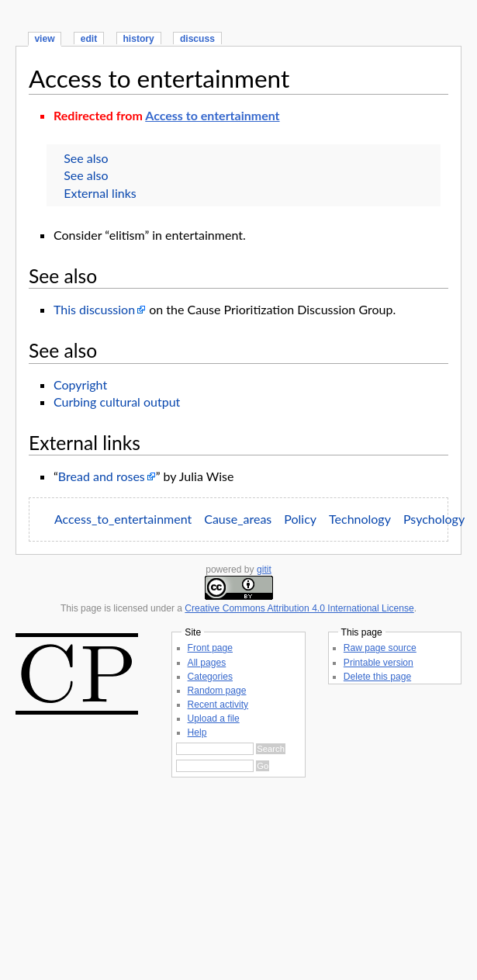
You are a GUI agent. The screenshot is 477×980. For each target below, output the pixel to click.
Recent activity (218, 705)
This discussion (94, 309)
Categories (210, 677)
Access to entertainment (159, 78)
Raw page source (380, 648)
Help (197, 732)
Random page (217, 691)
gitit (264, 570)
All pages (207, 663)
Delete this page (377, 677)
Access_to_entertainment (123, 519)
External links (100, 193)
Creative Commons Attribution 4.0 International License (299, 608)
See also (86, 158)
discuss (197, 39)
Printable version (378, 663)
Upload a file (214, 719)
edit (89, 39)
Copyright (80, 384)
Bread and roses (102, 476)
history (138, 39)
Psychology (434, 519)
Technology (360, 519)
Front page (210, 648)
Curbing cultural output (117, 402)
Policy (300, 519)
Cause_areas (238, 519)
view (44, 39)
